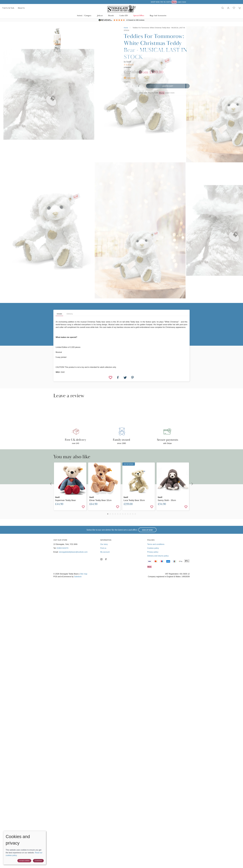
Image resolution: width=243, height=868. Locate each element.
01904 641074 (62, 548)
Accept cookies (24, 861)
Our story (104, 544)
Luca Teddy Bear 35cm (134, 500)
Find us (103, 548)
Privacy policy (153, 552)
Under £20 (124, 16)
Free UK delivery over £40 (121, 2)
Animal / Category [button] (84, 16)
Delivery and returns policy (158, 556)
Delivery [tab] (70, 314)
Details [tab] (59, 314)
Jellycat (100, 16)
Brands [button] (111, 16)
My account (105, 552)
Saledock (78, 577)
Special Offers (139, 16)
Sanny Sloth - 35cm (167, 500)
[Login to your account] (228, 8)
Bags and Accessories (158, 16)
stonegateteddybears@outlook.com (73, 552)
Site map (84, 574)
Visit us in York (8, 8)
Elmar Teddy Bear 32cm (100, 500)
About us (21, 8)
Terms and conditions (156, 544)
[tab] (108, 514)
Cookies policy (153, 548)
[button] (223, 8)
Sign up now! (147, 530)
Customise (38, 861)
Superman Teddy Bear (65, 500)
